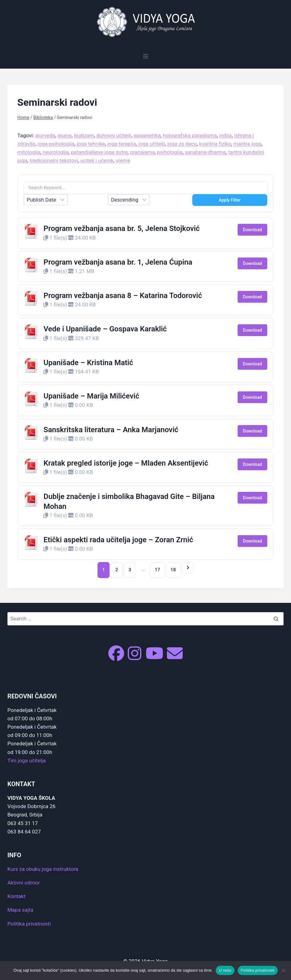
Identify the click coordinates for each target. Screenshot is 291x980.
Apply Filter (230, 200)
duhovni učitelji (114, 135)
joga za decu (182, 144)
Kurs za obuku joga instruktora (43, 869)
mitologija (29, 152)
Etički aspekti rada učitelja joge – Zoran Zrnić (118, 540)
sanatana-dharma (205, 152)
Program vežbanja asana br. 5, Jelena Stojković (122, 228)
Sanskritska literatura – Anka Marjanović (111, 430)
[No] (283, 970)
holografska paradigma (190, 135)
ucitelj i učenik (97, 160)
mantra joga (247, 144)
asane (64, 135)
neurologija (56, 152)
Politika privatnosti (29, 924)
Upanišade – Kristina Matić (88, 363)
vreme (123, 160)
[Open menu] (145, 56)
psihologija (170, 152)
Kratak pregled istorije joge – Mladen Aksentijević (126, 463)
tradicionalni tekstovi (54, 160)
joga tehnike (91, 144)
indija (225, 135)
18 (173, 570)
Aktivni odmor (24, 883)
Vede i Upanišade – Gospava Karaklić (105, 329)
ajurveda (45, 135)
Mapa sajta (20, 910)
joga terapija (122, 144)
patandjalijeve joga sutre (99, 152)
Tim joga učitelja (27, 761)
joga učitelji (152, 144)
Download (252, 230)
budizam (84, 135)
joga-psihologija (56, 144)
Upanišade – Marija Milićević (91, 396)
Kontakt (17, 896)
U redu (225, 970)
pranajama (142, 152)
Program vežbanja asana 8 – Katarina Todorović (123, 296)
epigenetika (147, 135)
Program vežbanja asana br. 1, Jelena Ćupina (118, 262)
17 (158, 570)
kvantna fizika (215, 144)
